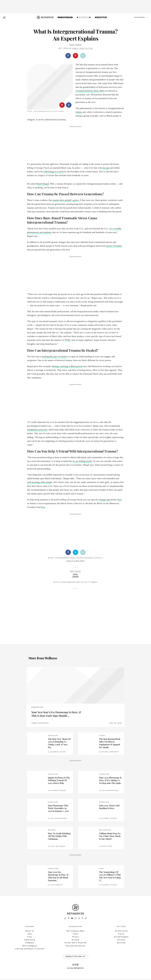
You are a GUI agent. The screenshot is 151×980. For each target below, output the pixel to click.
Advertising (30, 941)
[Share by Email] (83, 56)
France (121, 935)
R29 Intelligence (30, 947)
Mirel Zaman (75, 45)
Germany (121, 941)
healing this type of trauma (54, 358)
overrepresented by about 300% (90, 91)
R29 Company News (75, 932)
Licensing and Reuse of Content (30, 950)
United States (121, 932)
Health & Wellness (75, 562)
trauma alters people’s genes (66, 201)
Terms (75, 935)
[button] (136, 20)
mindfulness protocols (37, 431)
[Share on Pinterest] (75, 56)
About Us (30, 932)
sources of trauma (114, 247)
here (120, 501)
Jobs (30, 935)
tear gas (106, 169)
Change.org (104, 501)
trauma (79, 112)
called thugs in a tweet (53, 173)
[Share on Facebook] (68, 56)
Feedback (30, 944)
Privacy (76, 938)
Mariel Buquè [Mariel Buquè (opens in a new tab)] (43, 185)
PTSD (67, 341)
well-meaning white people (39, 483)
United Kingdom (121, 938)
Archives (75, 941)
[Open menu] (4, 16)
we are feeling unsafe (82, 462)
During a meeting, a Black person (67, 367)
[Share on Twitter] (75, 553)
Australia (121, 944)
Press (30, 938)
